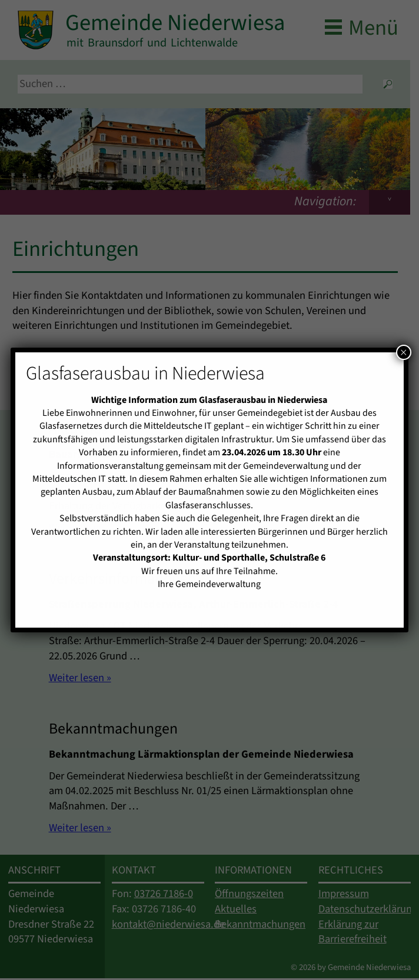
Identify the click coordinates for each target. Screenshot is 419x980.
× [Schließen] (404, 352)
